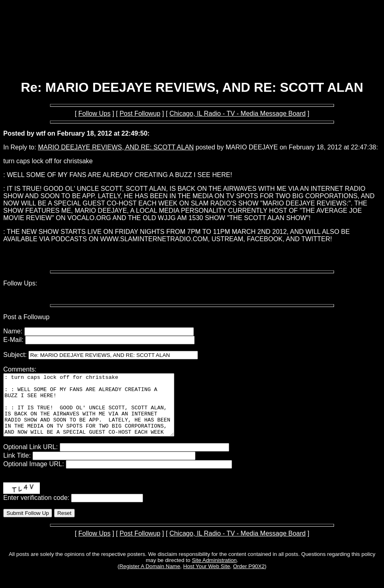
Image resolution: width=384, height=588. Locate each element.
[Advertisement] (192, 52)
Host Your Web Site (207, 578)
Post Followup (140, 113)
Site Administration (214, 572)
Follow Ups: (20, 283)
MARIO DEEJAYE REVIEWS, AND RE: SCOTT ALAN (116, 147)
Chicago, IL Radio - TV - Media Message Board (238, 113)
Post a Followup (26, 317)
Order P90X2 (249, 578)
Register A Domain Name (150, 578)
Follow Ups (94, 113)
